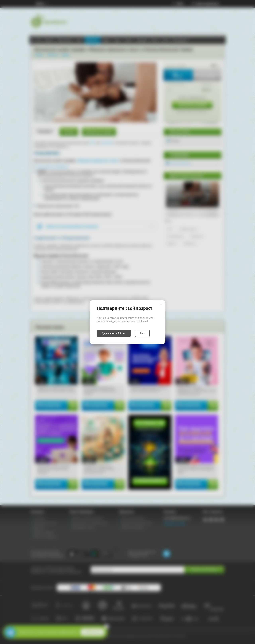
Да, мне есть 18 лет (114, 333)
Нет (142, 333)
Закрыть (161, 305)
